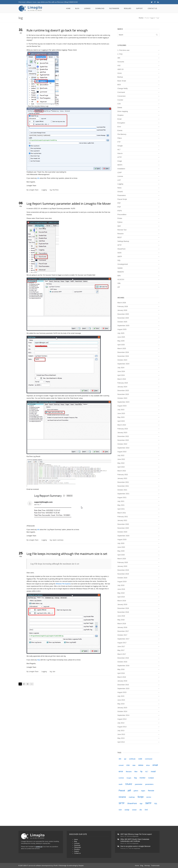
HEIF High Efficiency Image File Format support (136, 834)
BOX (119, 85)
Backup (120, 77)
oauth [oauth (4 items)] (121, 784)
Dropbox (120, 115)
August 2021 (122, 497)
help (39, 660)
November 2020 (123, 528)
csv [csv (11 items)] (128, 765)
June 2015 (121, 700)
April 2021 (121, 509)
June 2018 (121, 616)
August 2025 (122, 329)
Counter (120, 100)
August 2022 (122, 452)
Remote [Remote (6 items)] (151, 791)
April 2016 (121, 673)
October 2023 (122, 398)
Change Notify (122, 88)
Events (120, 130)
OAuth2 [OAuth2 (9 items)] (129, 784)
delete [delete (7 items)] (141, 765)
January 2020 (122, 566)
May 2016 (121, 669)
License (120, 176)
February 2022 (123, 475)
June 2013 (121, 734)
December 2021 (123, 482)
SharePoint (121, 249)
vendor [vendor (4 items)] (134, 810)
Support (139, 8)
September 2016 (123, 666)
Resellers (128, 8)
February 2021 (123, 517)
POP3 (120, 211)
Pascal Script (122, 199)
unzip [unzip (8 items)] (127, 810)
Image (120, 161)
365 (119, 58)
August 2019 (122, 582)
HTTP (120, 157)
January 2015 (122, 708)
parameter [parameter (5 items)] (139, 784)
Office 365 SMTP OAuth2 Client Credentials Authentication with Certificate (135, 840)
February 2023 (123, 429)
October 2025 (122, 322)
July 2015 (121, 696)
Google (120, 146)
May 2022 (121, 463)
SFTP (119, 245)
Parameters (122, 195)
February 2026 (123, 306)
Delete (120, 108)
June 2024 (121, 371)
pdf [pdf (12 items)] (129, 790)
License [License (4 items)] (121, 778)
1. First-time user (123, 50)
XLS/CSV (121, 279)
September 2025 (123, 326)
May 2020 (121, 551)
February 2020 (123, 562)
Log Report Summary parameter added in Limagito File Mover (69, 204)
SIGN (119, 253)
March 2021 (122, 513)
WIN (119, 276)
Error (119, 127)
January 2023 (122, 433)
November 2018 (123, 612)
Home (68, 8)
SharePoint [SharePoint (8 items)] (132, 803)
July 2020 (121, 543)
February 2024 (123, 383)
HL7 (119, 150)
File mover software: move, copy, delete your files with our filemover (41, 2)
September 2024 (123, 364)
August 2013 (122, 727)
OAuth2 (120, 192)
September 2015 (123, 688)
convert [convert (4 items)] (121, 765)
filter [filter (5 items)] (136, 772)
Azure (120, 73)
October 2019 (122, 578)
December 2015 (123, 685)
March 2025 (122, 348)
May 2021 (121, 505)
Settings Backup (123, 241)
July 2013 (121, 731)
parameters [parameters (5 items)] (149, 784)
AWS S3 (120, 69)
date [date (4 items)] (134, 765)
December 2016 (123, 658)
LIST (119, 180)
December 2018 (123, 608)
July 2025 (121, 333)
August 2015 (122, 692)
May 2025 (121, 341)
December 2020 (123, 524)
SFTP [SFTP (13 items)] (122, 803)
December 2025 (123, 314)
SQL (119, 260)
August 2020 (122, 539)
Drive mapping (123, 111)
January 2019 (122, 604)
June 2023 (121, 413)
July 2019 (121, 585)
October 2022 (122, 444)
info (38, 178)
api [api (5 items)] (125, 759)
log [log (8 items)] (135, 778)
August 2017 (122, 643)
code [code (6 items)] (140, 759)
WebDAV (121, 272)
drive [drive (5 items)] (148, 765)
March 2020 (122, 559)
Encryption (121, 123)
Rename (120, 234)
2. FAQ (120, 54)
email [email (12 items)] (155, 765)
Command (121, 92)
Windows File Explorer (63, 584)
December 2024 (123, 352)
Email (119, 119)
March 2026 (122, 303)
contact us (39, 847)
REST (120, 237)
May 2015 (121, 704)
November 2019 (123, 574)
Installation (121, 169)
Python (120, 222)
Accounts (121, 62)
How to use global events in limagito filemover (135, 846)
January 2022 (122, 478)
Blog (66, 2)
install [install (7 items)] (153, 772)
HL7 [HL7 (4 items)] (147, 772)
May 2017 (121, 650)
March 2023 (122, 425)
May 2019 (121, 593)
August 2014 (122, 719)
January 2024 (122, 387)
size (54, 672)
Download (100, 8)
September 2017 (123, 639)
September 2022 (123, 448)
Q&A (119, 226)
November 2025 (123, 318)
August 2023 (122, 406)
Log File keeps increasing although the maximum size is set (67, 554)
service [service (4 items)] (149, 797)
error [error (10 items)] (121, 771)
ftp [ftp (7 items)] (141, 772)
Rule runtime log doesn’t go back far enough (57, 30)
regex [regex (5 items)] (143, 791)
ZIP (119, 287)
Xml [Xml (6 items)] (146, 810)
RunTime (56, 190)
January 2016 (122, 681)
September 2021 (123, 494)
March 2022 (122, 471)
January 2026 (122, 310)
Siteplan (81, 865)
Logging (44, 190)
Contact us (152, 8)
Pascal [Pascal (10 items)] (122, 791)
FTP (119, 142)
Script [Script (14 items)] (141, 797)
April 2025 (121, 345)
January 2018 (122, 627)
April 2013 (121, 742)
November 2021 (123, 486)
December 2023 (123, 390)
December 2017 (123, 631)
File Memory (122, 134)
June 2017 (121, 646)
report (54, 540)
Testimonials (155, 865)
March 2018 (122, 624)
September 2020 (123, 536)
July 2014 (121, 723)
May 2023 (121, 417)
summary (60, 540)
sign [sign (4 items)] (141, 804)
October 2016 (122, 662)
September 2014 (123, 715)
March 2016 (122, 677)
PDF (119, 203)
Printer (120, 218)
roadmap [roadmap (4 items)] (132, 797)
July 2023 (121, 410)
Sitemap (147, 865)
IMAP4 (120, 165)
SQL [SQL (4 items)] (156, 804)
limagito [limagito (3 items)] (129, 778)
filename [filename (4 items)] (129, 772)
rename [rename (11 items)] (122, 797)
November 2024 (123, 356)
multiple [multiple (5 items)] (151, 778)
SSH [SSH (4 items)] (120, 810)
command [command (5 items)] (149, 759)
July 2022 (121, 455)
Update (120, 268)
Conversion (122, 96)
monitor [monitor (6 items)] (142, 778)
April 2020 (121, 555)
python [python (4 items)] (136, 791)
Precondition (122, 215)
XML (119, 283)
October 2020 (122, 532)
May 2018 (121, 620)
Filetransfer (114, 8)
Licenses (87, 8)
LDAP (120, 172)
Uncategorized (123, 264)
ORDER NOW (73, 2)
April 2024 (121, 375)
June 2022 (121, 459)
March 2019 (122, 601)
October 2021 (122, 490)
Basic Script (122, 81)
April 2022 (121, 467)
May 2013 (121, 738)
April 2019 (121, 597)
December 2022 (123, 436)
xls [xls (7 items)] (141, 810)
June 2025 (121, 337)
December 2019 (123, 570)
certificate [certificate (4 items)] (132, 759)
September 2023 (123, 402)
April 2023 (121, 421)
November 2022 (123, 440)
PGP (119, 207)
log (51, 190)
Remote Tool (122, 230)
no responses (134, 836)
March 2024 (122, 379)
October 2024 (122, 360)
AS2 (119, 66)
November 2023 (123, 394)
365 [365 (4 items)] (120, 759)
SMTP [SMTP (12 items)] (148, 803)
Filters (120, 138)
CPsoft (55, 865)
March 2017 (122, 654)
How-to (120, 153)
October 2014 (122, 711)
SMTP (120, 257)
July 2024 (121, 368)
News (119, 188)
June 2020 (121, 547)
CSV (119, 104)
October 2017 (122, 635)
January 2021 (122, 520)
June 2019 (121, 589)
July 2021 (121, 501)
